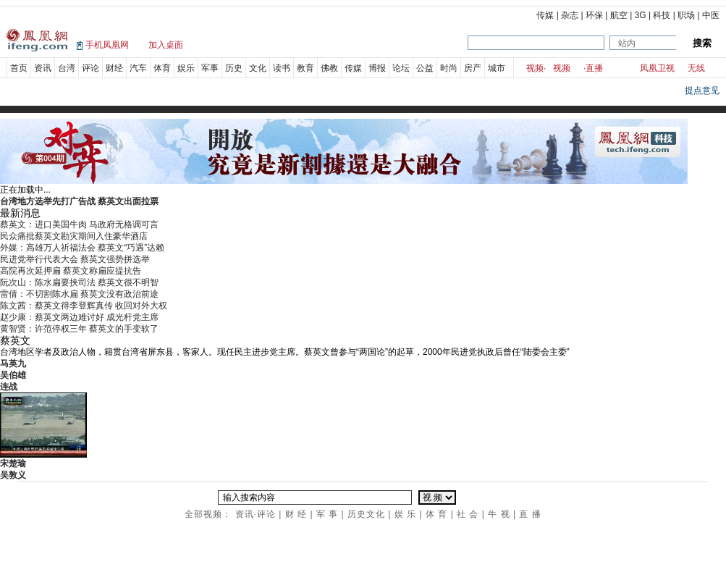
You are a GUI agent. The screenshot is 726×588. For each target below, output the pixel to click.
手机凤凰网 (107, 45)
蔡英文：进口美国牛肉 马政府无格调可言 (79, 224)
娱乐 (186, 68)
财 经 (296, 514)
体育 (162, 68)
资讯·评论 (256, 514)
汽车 (138, 68)
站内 (627, 43)
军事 (210, 68)
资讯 (43, 68)
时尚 (449, 68)
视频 (535, 68)
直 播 (530, 514)
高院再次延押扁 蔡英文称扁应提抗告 (71, 271)
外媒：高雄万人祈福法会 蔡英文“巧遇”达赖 (82, 248)
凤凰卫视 (657, 68)
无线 (696, 68)
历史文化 (366, 514)
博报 (377, 68)
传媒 (545, 15)
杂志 (570, 15)
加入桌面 (166, 45)
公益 (425, 68)
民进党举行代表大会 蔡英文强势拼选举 (75, 259)
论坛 (401, 68)
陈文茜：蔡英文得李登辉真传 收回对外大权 (84, 306)
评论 (90, 68)
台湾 (67, 68)
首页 (19, 68)
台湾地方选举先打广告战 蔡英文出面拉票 (79, 201)
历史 (234, 68)
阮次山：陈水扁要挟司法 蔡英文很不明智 (79, 282)
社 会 (468, 514)
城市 (497, 68)
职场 (686, 15)
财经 (114, 68)
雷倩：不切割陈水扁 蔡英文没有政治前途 (79, 294)
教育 (305, 68)
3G (641, 15)
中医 (711, 15)
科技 (662, 15)
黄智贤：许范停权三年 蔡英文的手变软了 (79, 329)
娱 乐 (405, 514)
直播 (594, 68)
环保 (594, 15)
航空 (619, 15)
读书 (282, 68)
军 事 (327, 514)
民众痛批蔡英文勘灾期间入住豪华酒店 (74, 236)
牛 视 (499, 514)
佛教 (329, 68)
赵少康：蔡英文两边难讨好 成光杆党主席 (79, 317)
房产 (473, 68)
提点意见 (702, 91)
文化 (258, 68)
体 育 (436, 514)
